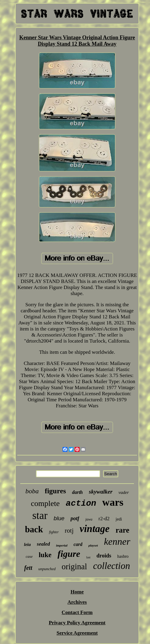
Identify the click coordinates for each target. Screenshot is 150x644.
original (74, 567)
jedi (119, 519)
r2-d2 (104, 519)
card (78, 544)
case (29, 556)
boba (32, 491)
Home (77, 592)
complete (45, 503)
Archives (77, 602)
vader (124, 492)
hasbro (123, 556)
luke (45, 555)
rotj (69, 531)
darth (77, 492)
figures (55, 491)
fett (28, 568)
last (88, 557)
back (34, 529)
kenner (117, 541)
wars (113, 502)
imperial (62, 545)
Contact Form (77, 612)
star (40, 516)
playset (93, 545)
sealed (43, 544)
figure (69, 554)
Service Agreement (77, 633)
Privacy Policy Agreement (77, 623)
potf (75, 518)
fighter (54, 532)
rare (122, 530)
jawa (89, 519)
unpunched (47, 569)
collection (112, 566)
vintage (95, 529)
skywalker (101, 492)
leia (27, 544)
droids (104, 556)
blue (59, 518)
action (81, 503)
